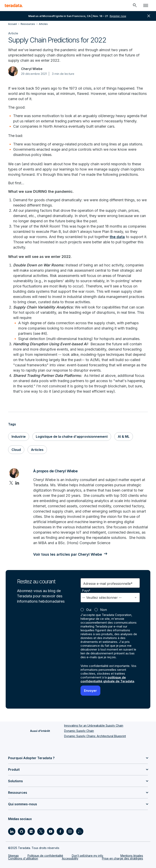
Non (103, 610)
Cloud (16, 450)
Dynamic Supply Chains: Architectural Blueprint (95, 736)
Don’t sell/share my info (88, 856)
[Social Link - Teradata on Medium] (31, 831)
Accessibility (70, 858)
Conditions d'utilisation (23, 858)
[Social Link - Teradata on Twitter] (41, 831)
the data (117, 237)
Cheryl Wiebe (32, 69)
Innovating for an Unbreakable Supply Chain (94, 725)
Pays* (86, 591)
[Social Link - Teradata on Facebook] (60, 831)
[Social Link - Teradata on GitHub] (21, 831)
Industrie (19, 437)
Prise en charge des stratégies (123, 858)
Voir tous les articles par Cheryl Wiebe (68, 554)
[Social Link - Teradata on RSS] (80, 831)
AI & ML (124, 437)
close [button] (149, 16)
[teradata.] (14, 5)
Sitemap (13, 856)
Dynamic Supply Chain (79, 731)
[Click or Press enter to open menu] (146, 5)
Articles (37, 450)
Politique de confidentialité (45, 856)
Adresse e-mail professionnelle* (108, 584)
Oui (89, 610)
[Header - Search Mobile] (135, 5)
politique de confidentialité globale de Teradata (107, 679)
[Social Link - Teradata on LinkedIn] (12, 831)
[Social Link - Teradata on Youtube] (51, 831)
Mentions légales (132, 856)
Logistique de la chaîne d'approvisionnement (72, 437)
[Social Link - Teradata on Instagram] (70, 831)
